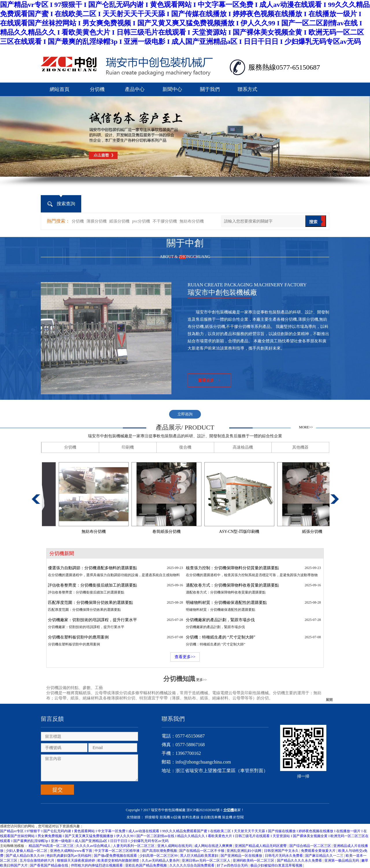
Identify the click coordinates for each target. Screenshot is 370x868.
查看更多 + (209, 380)
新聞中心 (172, 89)
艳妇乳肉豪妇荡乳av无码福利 (69, 856)
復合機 (185, 447)
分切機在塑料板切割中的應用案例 (78, 637)
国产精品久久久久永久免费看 (300, 860)
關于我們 (210, 89)
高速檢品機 (243, 447)
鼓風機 (165, 817)
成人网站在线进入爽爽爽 (214, 846)
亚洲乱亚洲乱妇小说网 (244, 851)
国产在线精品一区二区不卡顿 (202, 851)
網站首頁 (60, 89)
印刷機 (128, 447)
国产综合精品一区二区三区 (311, 846)
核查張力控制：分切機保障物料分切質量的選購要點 (232, 568)
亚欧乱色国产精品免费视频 (146, 865)
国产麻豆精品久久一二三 (325, 856)
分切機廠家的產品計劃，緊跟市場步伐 (220, 620)
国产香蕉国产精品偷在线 (50, 865)
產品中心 (135, 89)
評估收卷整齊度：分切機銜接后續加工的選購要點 (92, 585)
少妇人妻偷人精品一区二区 (27, 851)
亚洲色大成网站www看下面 (72, 851)
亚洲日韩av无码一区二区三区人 (206, 860)
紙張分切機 (119, 221)
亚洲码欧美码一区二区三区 (254, 860)
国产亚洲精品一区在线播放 (242, 856)
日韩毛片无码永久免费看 (284, 856)
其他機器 (300, 447)
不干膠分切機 (165, 221)
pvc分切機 (141, 221)
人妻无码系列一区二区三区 (134, 846)
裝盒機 (227, 817)
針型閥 (238, 817)
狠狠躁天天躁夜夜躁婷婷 (76, 860)
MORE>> (306, 427)
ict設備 (176, 817)
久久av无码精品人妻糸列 (161, 860)
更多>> (201, 680)
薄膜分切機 (97, 221)
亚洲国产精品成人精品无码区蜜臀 (261, 846)
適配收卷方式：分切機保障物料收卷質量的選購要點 (232, 585)
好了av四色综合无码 (233, 865)
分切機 (97, 89)
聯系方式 (247, 89)
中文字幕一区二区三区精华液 (118, 851)
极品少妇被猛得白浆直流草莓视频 (277, 865)
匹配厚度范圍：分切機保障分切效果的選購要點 (90, 603)
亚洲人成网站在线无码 (175, 846)
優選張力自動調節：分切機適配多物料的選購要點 (92, 568)
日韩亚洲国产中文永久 (282, 851)
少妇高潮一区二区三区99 (159, 856)
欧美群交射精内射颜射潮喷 (119, 860)
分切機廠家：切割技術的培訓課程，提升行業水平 (92, 620)
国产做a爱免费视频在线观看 (116, 856)
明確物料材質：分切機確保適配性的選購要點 (226, 603)
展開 (329, 700)
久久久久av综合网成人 (94, 846)
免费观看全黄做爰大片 (319, 851)
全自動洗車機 (211, 817)
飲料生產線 (191, 817)
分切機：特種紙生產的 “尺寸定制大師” (221, 637)
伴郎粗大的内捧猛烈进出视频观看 (97, 865)
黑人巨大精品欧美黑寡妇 (200, 856)
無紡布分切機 (192, 221)
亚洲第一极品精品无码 (342, 860)
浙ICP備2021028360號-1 (205, 810)
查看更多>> (185, 657)
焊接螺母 (152, 817)
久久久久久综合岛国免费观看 (192, 865)
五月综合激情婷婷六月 (37, 860)
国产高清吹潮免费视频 (160, 851)
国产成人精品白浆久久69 (25, 856)
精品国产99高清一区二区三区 (52, 846)
